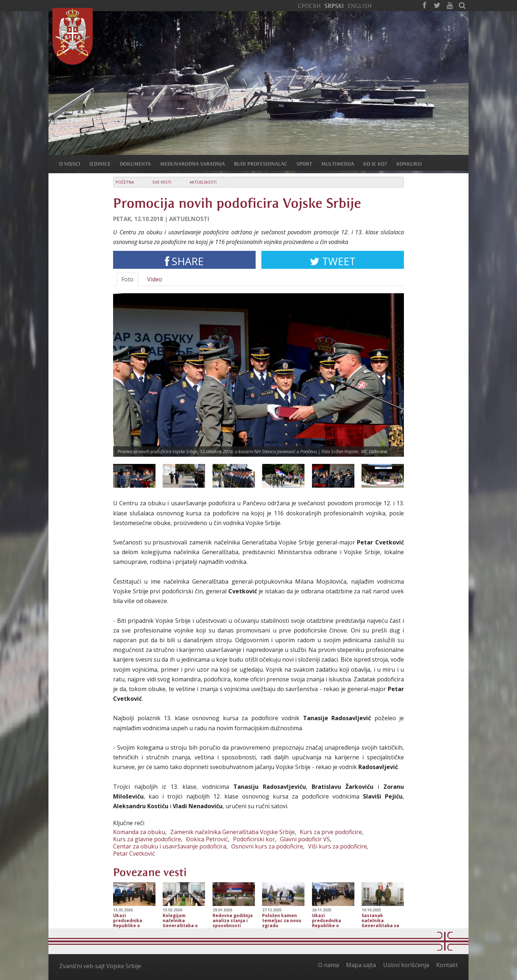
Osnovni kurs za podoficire (267, 846)
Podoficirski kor (254, 839)
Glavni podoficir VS (305, 839)
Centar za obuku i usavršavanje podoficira (170, 846)
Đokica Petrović (207, 839)
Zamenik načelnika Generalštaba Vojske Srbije (232, 832)
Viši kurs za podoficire (337, 846)
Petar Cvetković (134, 854)
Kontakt (447, 965)
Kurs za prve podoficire (331, 832)
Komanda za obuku (139, 832)
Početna (125, 182)
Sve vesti (162, 182)
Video (155, 279)
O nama (329, 965)
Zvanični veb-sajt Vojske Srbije (100, 966)
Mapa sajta (361, 965)
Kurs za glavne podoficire (147, 839)
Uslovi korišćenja (406, 965)
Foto (127, 279)
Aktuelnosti (203, 182)
